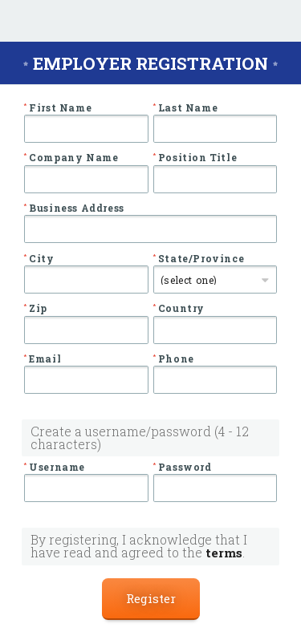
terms (224, 553)
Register (151, 598)
